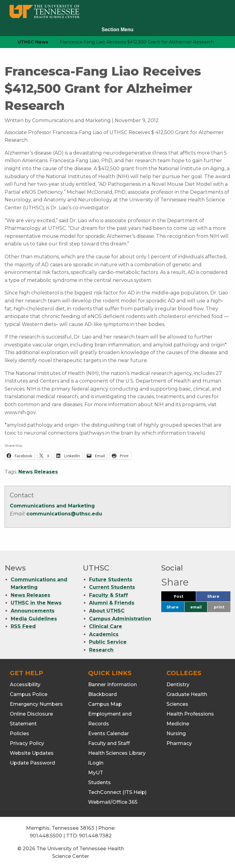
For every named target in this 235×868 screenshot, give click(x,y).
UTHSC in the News (36, 603)
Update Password (32, 763)
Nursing (176, 733)
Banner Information (112, 685)
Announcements (33, 611)
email (196, 607)
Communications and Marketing (52, 506)
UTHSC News (33, 42)
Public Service (108, 642)
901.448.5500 (46, 836)
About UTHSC (107, 611)
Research (101, 650)
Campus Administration (120, 619)
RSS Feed (23, 626)
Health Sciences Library (117, 753)
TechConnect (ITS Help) (117, 792)
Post (185, 598)
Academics (104, 634)
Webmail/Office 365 (113, 802)
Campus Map (105, 704)
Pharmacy (179, 743)
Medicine (178, 724)
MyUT (96, 773)
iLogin (96, 763)
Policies (19, 733)
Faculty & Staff (108, 595)
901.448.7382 (95, 836)
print (219, 607)
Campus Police (29, 694)
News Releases (38, 472)
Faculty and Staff (109, 743)
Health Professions (190, 714)
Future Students (111, 580)
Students (99, 782)
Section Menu (117, 30)
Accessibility (25, 685)
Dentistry (178, 685)
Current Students (112, 587)
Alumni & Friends (112, 603)
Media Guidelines (34, 619)
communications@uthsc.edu (64, 514)
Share (219, 598)
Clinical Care (106, 626)
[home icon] (3, 42)
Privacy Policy (27, 743)
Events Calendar (108, 733)
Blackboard (103, 694)
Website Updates (32, 753)
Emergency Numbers (36, 704)
